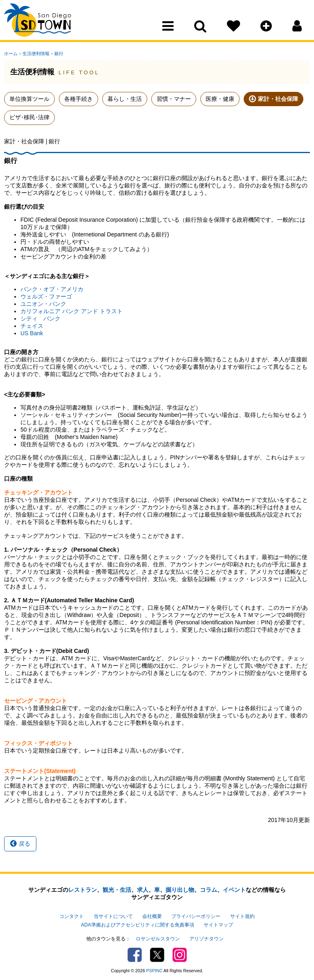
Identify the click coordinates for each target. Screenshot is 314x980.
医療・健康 (220, 99)
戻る (20, 844)
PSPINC (155, 969)
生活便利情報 (35, 53)
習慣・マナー (174, 99)
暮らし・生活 (125, 99)
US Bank (32, 333)
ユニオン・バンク (43, 304)
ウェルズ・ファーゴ (46, 296)
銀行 (57, 53)
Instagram (180, 953)
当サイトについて (113, 916)
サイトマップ (218, 924)
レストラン (83, 890)
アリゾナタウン (206, 937)
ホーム (11, 53)
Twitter (157, 953)
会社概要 (152, 916)
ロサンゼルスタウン (158, 937)
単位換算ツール (29, 99)
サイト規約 (242, 916)
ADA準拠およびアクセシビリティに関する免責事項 (137, 924)
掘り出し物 (180, 890)
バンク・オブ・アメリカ (52, 289)
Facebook (135, 953)
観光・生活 (117, 890)
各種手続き (78, 99)
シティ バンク (40, 318)
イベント (234, 890)
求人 (143, 890)
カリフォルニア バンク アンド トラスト (72, 311)
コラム (209, 890)
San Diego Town (40, 22)
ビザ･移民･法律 (29, 117)
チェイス (32, 326)
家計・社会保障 (278, 99)
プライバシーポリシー (196, 916)
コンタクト (72, 916)
